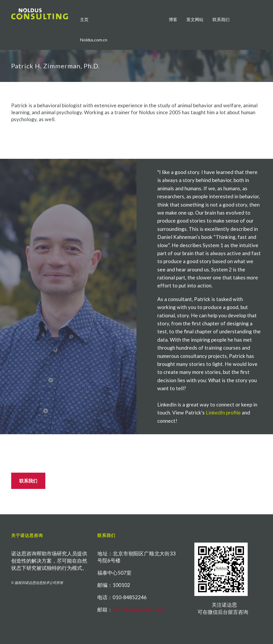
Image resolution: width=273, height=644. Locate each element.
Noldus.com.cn (94, 40)
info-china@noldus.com (138, 609)
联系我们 (221, 19)
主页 (84, 19)
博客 (173, 19)
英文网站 (195, 19)
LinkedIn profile (223, 412)
